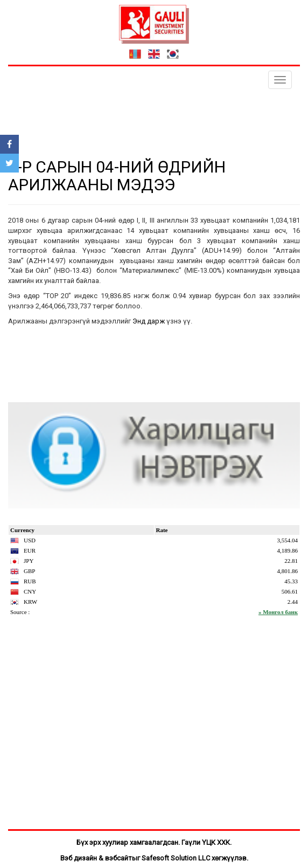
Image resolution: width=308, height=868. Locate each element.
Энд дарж (149, 321)
